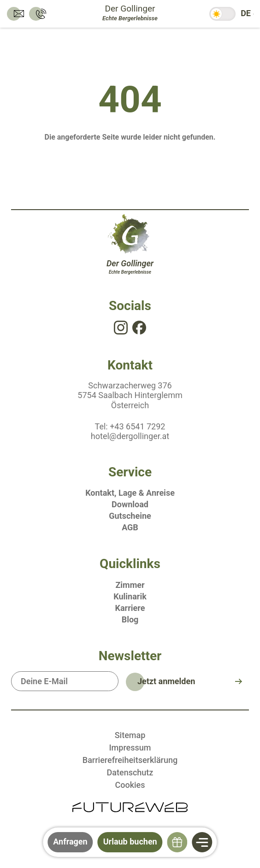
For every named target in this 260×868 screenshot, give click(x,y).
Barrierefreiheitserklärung (130, 760)
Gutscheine (130, 516)
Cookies (130, 785)
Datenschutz (130, 772)
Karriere (130, 608)
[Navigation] (202, 842)
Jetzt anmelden (166, 681)
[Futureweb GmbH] (130, 806)
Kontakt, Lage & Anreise (130, 493)
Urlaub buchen (130, 842)
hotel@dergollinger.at (130, 436)
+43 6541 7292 (137, 426)
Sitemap (130, 735)
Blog (130, 619)
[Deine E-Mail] (65, 681)
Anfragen (70, 842)
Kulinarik (130, 596)
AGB (130, 527)
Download (130, 504)
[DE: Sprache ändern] (246, 14)
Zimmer (130, 585)
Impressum (130, 748)
